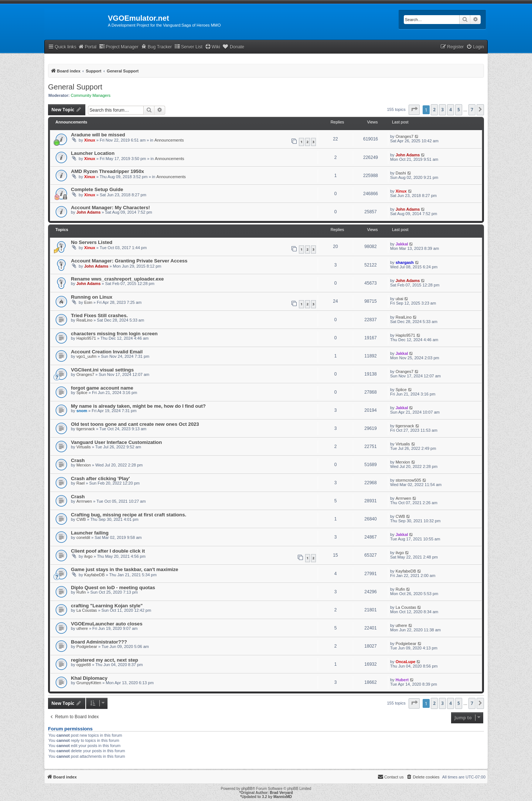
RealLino (84, 320)
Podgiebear (87, 646)
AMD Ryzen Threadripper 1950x (108, 171)
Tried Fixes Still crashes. (99, 315)
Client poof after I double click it (108, 551)
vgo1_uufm (86, 356)
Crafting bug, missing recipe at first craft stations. (129, 515)
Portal (87, 47)
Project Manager (119, 47)
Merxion (84, 465)
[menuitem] (475, 47)
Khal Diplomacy (89, 678)
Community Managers (91, 95)
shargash (405, 262)
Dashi (401, 173)
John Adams (408, 155)
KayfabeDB (95, 575)
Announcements (169, 140)
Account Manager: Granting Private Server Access (129, 261)
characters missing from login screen (114, 334)
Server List (188, 47)
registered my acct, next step (105, 660)
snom (82, 411)
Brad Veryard (281, 793)
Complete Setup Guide (97, 189)
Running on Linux (92, 297)
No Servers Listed (92, 242)
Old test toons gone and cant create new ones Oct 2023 (135, 424)
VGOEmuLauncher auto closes (107, 624)
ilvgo (88, 556)
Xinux (90, 140)
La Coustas (87, 610)
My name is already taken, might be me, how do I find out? (138, 406)
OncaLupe (406, 662)
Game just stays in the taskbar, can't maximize (125, 569)
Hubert (402, 680)
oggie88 (84, 665)
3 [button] (442, 110)
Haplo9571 (86, 338)
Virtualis (84, 447)
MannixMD (283, 797)
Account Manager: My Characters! (110, 208)
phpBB (247, 789)
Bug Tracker (156, 47)
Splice (82, 393)
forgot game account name (102, 388)
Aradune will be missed (98, 135)
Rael (81, 483)
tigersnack (86, 429)
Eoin (88, 302)
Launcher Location (93, 153)
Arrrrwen (84, 501)
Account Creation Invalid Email (107, 352)
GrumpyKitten (89, 683)
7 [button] (472, 110)
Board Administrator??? (99, 642)
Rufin (81, 592)
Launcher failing (90, 533)
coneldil (83, 537)
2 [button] (434, 110)
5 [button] (459, 110)
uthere (82, 628)
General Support (75, 87)
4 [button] (451, 110)
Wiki (213, 47)
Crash (78, 460)
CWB (81, 519)
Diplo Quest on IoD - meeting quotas (113, 588)
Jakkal (402, 244)
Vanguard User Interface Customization (116, 442)
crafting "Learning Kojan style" (107, 606)
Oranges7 (405, 136)
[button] (414, 110)
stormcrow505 (408, 480)
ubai (400, 299)
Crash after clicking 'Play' (100, 478)
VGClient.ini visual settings (102, 370)
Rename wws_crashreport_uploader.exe (117, 279)
